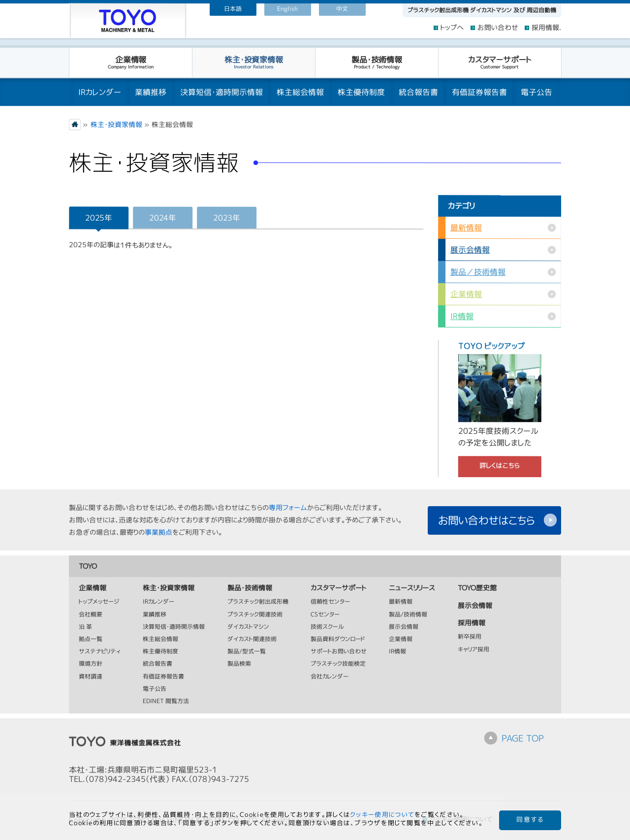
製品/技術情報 (408, 615)
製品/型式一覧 (247, 652)
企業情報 (130, 62)
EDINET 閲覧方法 (166, 701)
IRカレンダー (100, 92)
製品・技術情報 (376, 62)
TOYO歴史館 (477, 588)
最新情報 (466, 227)
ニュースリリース (412, 588)
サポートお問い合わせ (339, 652)
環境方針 (91, 664)
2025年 (98, 218)
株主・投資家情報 (253, 62)
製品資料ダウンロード (338, 639)
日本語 (233, 9)
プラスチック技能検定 (338, 664)
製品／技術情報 (478, 272)
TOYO (88, 565)
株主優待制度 (361, 92)
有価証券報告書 (479, 92)
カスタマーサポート (499, 62)
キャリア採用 (473, 650)
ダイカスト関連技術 (252, 639)
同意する (530, 820)
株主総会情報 (300, 92)
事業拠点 (158, 532)
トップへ (452, 28)
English (287, 9)
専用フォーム (288, 507)
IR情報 (462, 316)
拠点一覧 (91, 639)
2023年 (226, 218)
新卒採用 (470, 637)
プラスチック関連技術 (255, 615)
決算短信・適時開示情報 (221, 92)
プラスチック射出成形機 (258, 602)
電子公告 (536, 92)
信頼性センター (330, 602)
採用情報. (546, 28)
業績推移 (151, 92)
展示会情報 (470, 250)
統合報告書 (418, 92)
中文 (342, 9)
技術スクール (327, 627)
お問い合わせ (498, 28)
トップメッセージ (99, 602)
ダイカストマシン (248, 627)
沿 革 (85, 627)
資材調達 (91, 677)
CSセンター (325, 615)
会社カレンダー (330, 677)
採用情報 (472, 623)
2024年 (162, 218)
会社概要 (91, 615)
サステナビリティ (100, 652)
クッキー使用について (382, 814)
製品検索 (239, 664)
